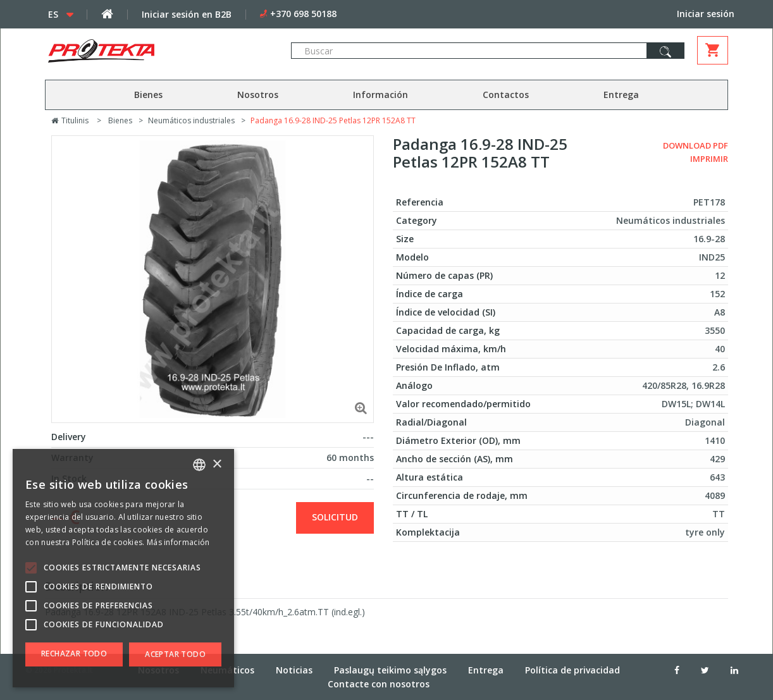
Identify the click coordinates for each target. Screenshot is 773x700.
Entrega (621, 95)
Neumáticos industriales (191, 120)
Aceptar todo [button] (175, 654)
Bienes (148, 95)
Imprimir (709, 159)
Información (380, 95)
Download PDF (696, 145)
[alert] (123, 568)
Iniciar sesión (706, 14)
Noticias (294, 670)
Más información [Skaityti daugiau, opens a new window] (178, 542)
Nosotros (258, 95)
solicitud (335, 517)
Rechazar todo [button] (74, 654)
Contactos (506, 95)
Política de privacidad (572, 670)
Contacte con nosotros (379, 684)
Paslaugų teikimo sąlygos (390, 670)
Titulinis (70, 120)
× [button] (217, 464)
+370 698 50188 (303, 14)
